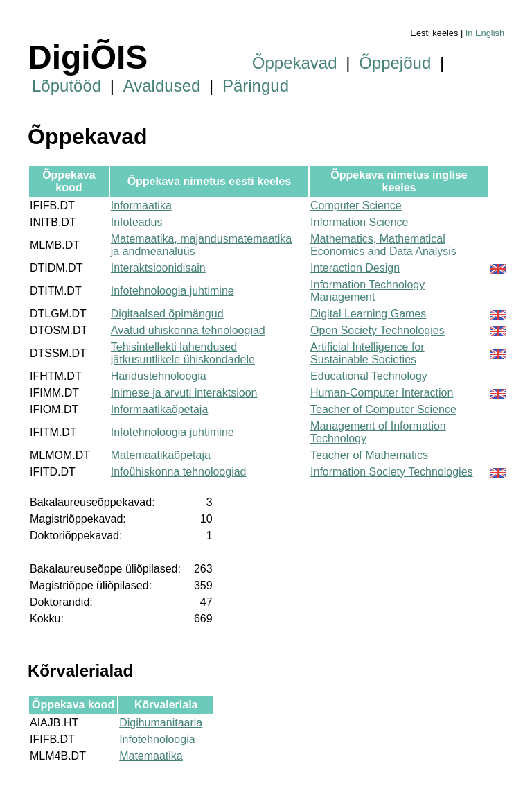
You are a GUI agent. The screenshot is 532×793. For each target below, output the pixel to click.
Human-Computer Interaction (382, 393)
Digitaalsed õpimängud (167, 314)
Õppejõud (395, 63)
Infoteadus (137, 222)
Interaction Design (355, 268)
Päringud (256, 86)
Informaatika (141, 206)
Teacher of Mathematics (369, 455)
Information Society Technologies (392, 472)
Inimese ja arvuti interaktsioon (184, 393)
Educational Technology (369, 376)
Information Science (359, 222)
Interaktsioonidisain (158, 268)
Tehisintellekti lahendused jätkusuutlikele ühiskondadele (183, 353)
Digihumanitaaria (161, 723)
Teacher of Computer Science (383, 409)
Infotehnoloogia (157, 739)
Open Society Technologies (378, 330)
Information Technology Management (367, 291)
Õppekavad (295, 63)
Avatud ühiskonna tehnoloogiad (188, 330)
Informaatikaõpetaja (160, 409)
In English (485, 33)
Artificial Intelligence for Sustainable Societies (367, 353)
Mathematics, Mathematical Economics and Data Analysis (383, 245)
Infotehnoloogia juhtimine (172, 291)
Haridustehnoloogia (159, 376)
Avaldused (162, 86)
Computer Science (356, 206)
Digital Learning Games (368, 314)
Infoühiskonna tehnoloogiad (179, 472)
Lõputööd (66, 86)
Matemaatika (151, 756)
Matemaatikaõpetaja (161, 455)
